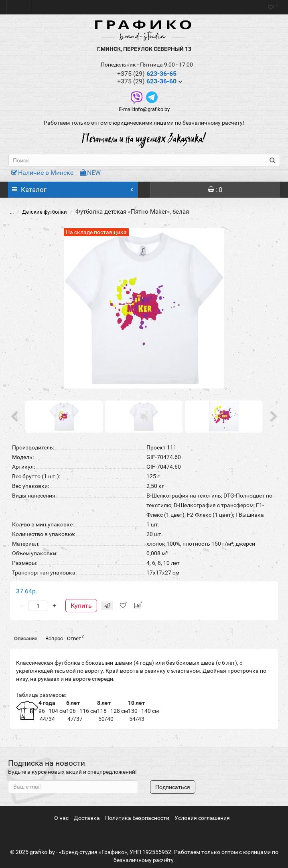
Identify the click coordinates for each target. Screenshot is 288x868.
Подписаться (173, 787)
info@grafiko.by (152, 109)
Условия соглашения (202, 818)
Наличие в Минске (42, 173)
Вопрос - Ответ (65, 638)
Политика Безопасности (137, 818)
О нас (61, 818)
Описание (26, 638)
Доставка (87, 818)
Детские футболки (45, 212)
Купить (81, 606)
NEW (90, 173)
